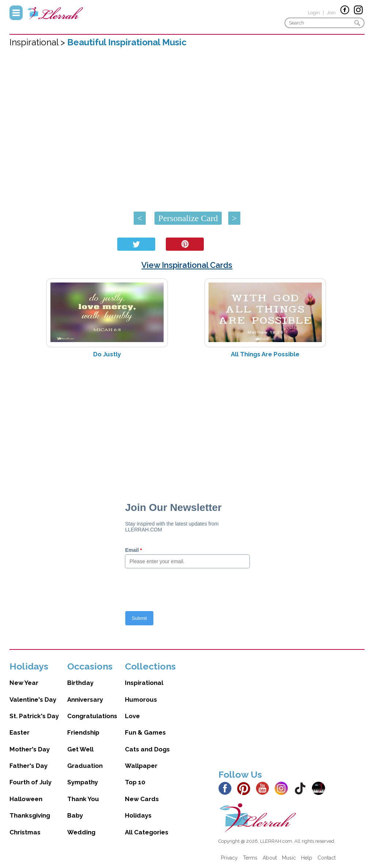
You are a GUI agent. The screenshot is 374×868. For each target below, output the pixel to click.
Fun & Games (145, 732)
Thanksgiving (30, 815)
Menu (16, 13)
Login (314, 13)
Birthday (80, 683)
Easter (20, 732)
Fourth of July (30, 782)
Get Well (80, 749)
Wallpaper (141, 766)
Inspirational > (38, 42)
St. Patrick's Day (34, 716)
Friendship (83, 732)
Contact (327, 858)
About (270, 858)
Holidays (138, 815)
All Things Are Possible (265, 354)
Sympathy (83, 782)
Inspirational (144, 683)
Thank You (83, 799)
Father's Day (28, 766)
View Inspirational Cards (187, 265)
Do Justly (107, 354)
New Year (24, 683)
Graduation (85, 766)
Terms (250, 858)
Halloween (26, 799)
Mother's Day (30, 749)
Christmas (25, 832)
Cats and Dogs (147, 749)
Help (307, 858)
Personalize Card (188, 218)
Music (289, 858)
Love (132, 716)
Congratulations (92, 716)
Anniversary (85, 700)
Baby (75, 815)
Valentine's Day (33, 700)
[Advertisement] (187, 422)
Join (331, 13)
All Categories (147, 832)
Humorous (141, 700)
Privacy (229, 858)
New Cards (142, 799)
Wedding (81, 832)
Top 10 (135, 782)
